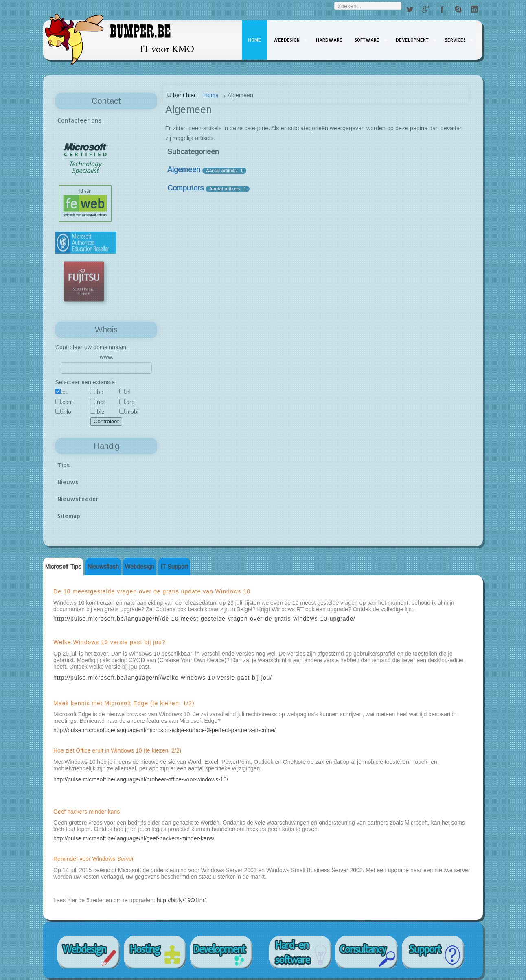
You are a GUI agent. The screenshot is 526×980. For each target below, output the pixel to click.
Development (412, 40)
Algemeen (184, 170)
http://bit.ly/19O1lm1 (182, 900)
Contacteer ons (80, 120)
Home (254, 40)
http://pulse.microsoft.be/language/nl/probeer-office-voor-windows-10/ (141, 779)
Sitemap (69, 516)
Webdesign (286, 40)
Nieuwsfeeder (78, 499)
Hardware (329, 40)
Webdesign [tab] (140, 567)
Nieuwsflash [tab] (103, 567)
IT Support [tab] (174, 567)
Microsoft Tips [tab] (63, 567)
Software (367, 40)
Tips (64, 465)
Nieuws (68, 482)
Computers (185, 188)
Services (455, 40)
